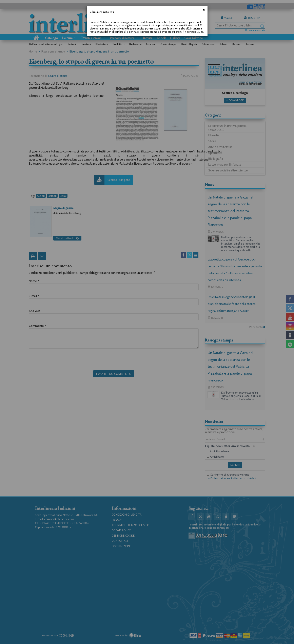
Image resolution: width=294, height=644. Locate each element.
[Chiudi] (204, 10)
